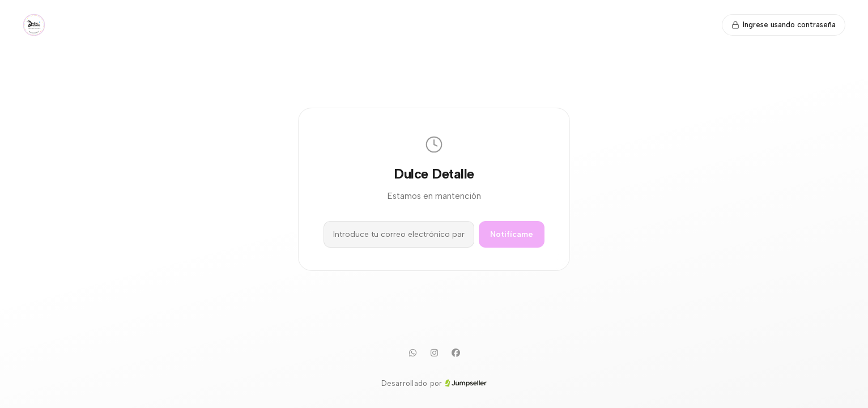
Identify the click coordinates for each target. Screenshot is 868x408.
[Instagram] (434, 353)
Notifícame (512, 234)
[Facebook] (456, 353)
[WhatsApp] (412, 353)
